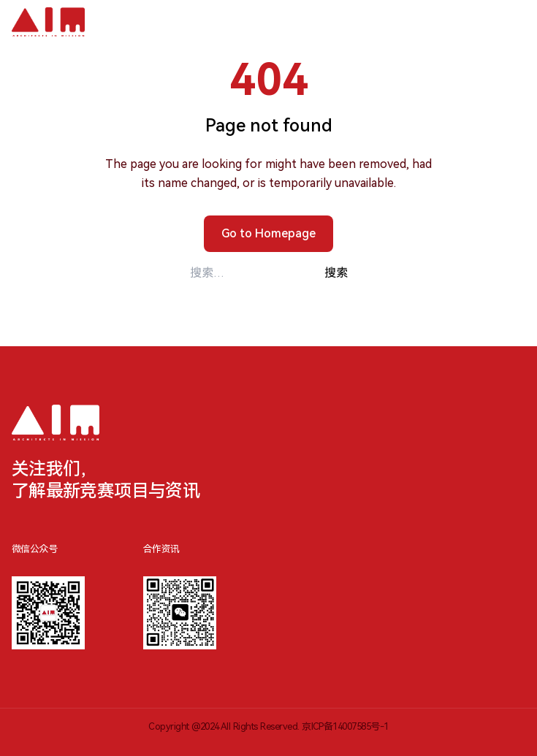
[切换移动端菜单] (509, 22)
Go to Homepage (268, 233)
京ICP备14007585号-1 (345, 726)
